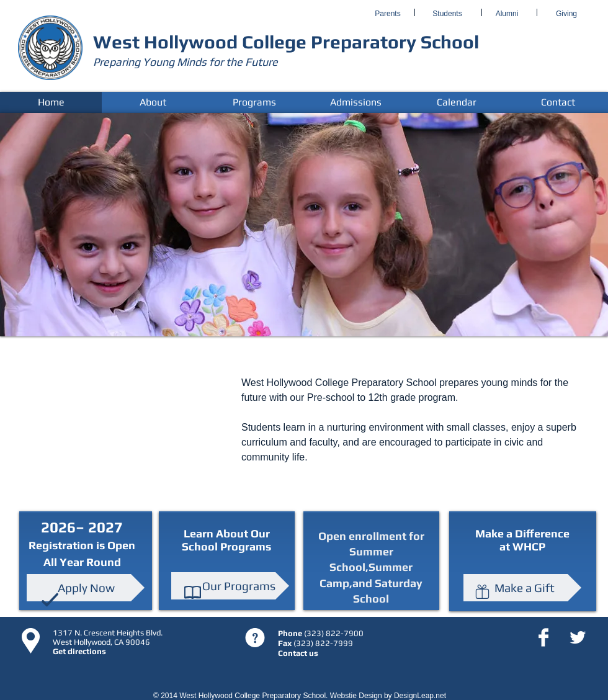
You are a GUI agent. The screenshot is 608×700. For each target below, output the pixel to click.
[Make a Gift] (522, 588)
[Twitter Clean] (578, 637)
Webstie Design (356, 696)
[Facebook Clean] (543, 637)
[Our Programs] (230, 586)
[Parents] (388, 14)
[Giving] (566, 14)
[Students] (447, 14)
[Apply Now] (86, 588)
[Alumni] (507, 14)
